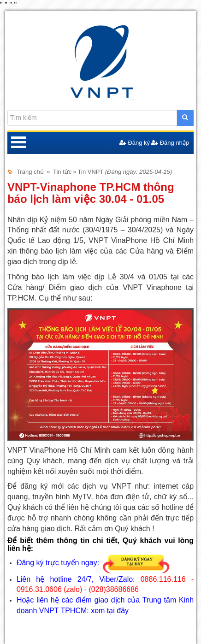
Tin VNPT (91, 172)
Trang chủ (30, 172)
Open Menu (18, 143)
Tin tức (62, 172)
